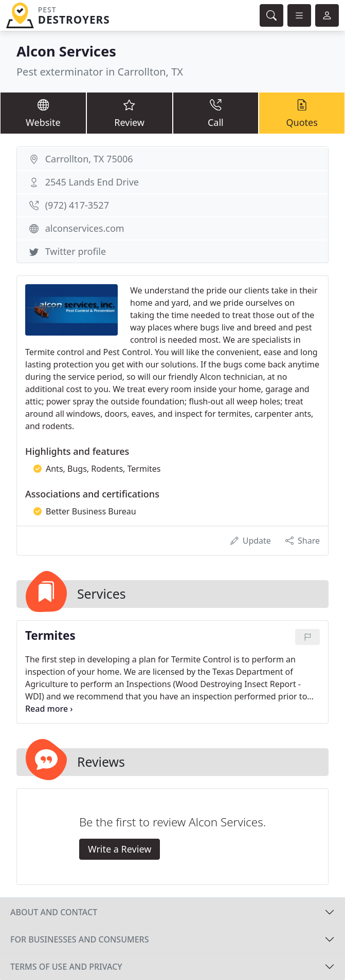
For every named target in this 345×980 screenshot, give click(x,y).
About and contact (54, 912)
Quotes (302, 113)
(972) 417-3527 (77, 205)
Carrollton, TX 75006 (89, 159)
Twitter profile (76, 251)
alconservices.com (85, 228)
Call (216, 113)
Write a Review (120, 849)
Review (130, 113)
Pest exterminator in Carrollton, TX (100, 72)
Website (43, 113)
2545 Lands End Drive (92, 182)
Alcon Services (66, 51)
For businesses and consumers (79, 939)
